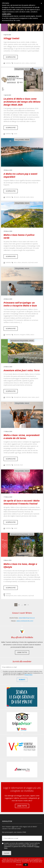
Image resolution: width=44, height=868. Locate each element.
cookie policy (7, 14)
